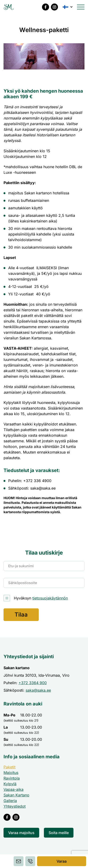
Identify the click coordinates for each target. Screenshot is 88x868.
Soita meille (59, 833)
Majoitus (11, 773)
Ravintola (12, 778)
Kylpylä (10, 784)
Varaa (62, 861)
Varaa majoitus (21, 833)
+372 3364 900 (33, 683)
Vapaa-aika (13, 789)
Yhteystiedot (15, 806)
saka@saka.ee (38, 690)
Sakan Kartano (16, 795)
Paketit (10, 767)
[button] (68, 7)
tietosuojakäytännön (50, 598)
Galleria (10, 801)
